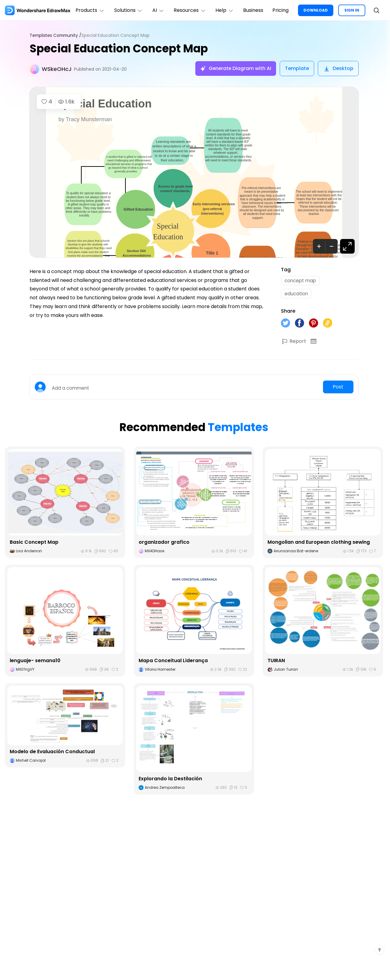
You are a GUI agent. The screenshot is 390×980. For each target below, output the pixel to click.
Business (256, 10)
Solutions (129, 10)
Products (90, 10)
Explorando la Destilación (170, 780)
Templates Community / (56, 35)
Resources (191, 10)
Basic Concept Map (34, 544)
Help (227, 10)
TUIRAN (276, 662)
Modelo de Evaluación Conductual (52, 753)
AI (159, 10)
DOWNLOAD (319, 7)
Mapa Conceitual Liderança (173, 662)
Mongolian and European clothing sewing (319, 544)
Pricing (284, 10)
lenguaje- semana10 (35, 662)
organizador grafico (164, 544)
